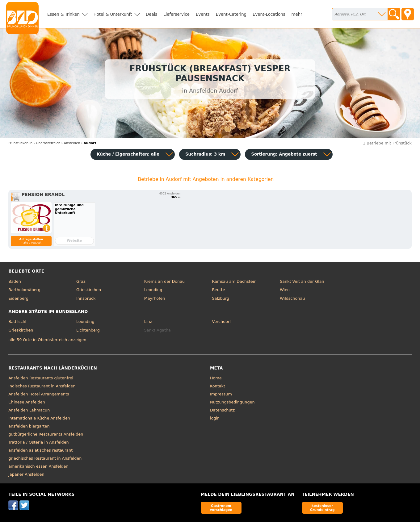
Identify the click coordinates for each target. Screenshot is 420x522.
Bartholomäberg (24, 290)
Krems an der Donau (164, 281)
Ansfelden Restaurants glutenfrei (41, 378)
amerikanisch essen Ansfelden (38, 466)
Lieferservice (176, 14)
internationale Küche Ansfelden (39, 418)
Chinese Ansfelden (27, 402)
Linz (148, 322)
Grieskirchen (89, 290)
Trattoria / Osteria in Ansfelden (38, 442)
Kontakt (218, 386)
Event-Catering (231, 14)
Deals (151, 14)
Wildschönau (292, 298)
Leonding (153, 290)
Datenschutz (222, 410)
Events (203, 14)
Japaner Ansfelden (26, 474)
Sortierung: (284, 154)
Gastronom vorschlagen (221, 508)
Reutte (218, 290)
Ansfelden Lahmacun (29, 410)
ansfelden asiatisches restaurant (40, 450)
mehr (297, 14)
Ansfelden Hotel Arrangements (39, 394)
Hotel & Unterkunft (113, 14)
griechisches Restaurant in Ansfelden (45, 458)
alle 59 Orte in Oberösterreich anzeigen (47, 340)
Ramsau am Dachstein (234, 281)
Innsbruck (86, 298)
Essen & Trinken (63, 14)
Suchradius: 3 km (205, 154)
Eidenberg (18, 298)
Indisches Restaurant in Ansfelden (42, 386)
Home (216, 378)
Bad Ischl (17, 322)
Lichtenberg (88, 330)
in (20, 143)
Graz (81, 281)
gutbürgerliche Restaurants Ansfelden (46, 434)
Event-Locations (269, 14)
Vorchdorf (221, 322)
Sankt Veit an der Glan (302, 281)
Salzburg (220, 298)
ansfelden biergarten (29, 426)
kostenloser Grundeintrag (322, 508)
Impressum (221, 394)
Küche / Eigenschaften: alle (128, 154)
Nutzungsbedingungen (232, 402)
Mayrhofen (155, 298)
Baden (15, 281)
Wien (285, 290)
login (215, 418)
